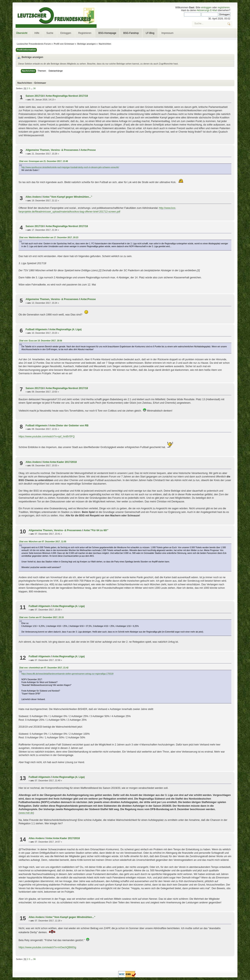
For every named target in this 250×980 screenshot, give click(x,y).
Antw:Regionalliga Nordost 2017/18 (67, 96)
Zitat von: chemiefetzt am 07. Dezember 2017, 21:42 (44, 668)
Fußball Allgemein (36, 329)
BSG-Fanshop (131, 33)
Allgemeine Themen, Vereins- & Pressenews (52, 150)
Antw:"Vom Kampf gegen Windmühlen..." (68, 197)
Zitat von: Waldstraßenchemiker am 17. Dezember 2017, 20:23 (49, 237)
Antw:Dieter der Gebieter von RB (69, 426)
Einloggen (66, 33)
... (32, 88)
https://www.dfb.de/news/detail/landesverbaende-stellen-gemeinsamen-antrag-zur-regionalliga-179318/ (68, 674)
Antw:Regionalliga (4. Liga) (65, 329)
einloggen (206, 8)
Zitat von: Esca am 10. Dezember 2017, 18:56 (41, 341)
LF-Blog (150, 33)
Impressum (167, 33)
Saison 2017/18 (35, 96)
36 (34, 88)
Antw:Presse (88, 150)
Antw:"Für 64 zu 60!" (96, 530)
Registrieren (85, 33)
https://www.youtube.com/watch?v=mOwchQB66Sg (47, 947)
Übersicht (22, 33)
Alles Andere (33, 197)
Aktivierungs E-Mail (207, 10)
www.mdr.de (26, 813)
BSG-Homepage (107, 33)
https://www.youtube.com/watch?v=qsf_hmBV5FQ (47, 436)
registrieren (224, 8)
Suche (50, 33)
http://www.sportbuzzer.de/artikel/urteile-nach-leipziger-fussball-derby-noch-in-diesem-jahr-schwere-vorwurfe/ (70, 167)
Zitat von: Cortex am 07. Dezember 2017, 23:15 (41, 617)
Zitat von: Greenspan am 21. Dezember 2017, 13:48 (44, 161)
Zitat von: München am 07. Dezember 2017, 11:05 (43, 542)
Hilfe (37, 33)
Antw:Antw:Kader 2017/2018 (60, 462)
